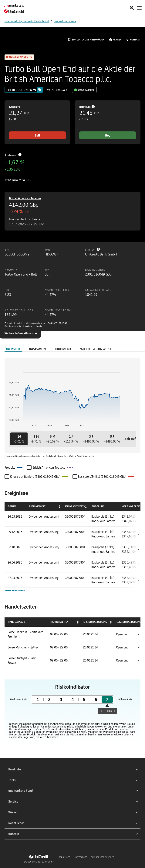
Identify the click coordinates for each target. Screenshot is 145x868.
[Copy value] (40, 90)
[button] (19, 439)
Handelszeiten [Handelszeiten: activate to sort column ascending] (59, 622)
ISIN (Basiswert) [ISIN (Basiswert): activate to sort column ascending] (75, 506)
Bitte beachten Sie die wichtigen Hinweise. (24, 326)
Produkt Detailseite (65, 21)
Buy (108, 135)
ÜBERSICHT (13, 349)
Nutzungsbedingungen (102, 857)
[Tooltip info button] (98, 249)
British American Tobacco (25, 198)
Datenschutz (80, 857)
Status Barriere (86, 90)
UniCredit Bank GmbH (43, 862)
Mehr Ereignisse (16, 590)
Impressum (64, 857)
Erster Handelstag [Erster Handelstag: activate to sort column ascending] (95, 622)
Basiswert (38, 349)
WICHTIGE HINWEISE (96, 349)
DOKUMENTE (63, 349)
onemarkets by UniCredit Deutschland (27, 21)
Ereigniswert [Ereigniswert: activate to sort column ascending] (37, 506)
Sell (37, 135)
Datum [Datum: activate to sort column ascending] (12, 506)
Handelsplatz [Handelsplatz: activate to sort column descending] (17, 622)
